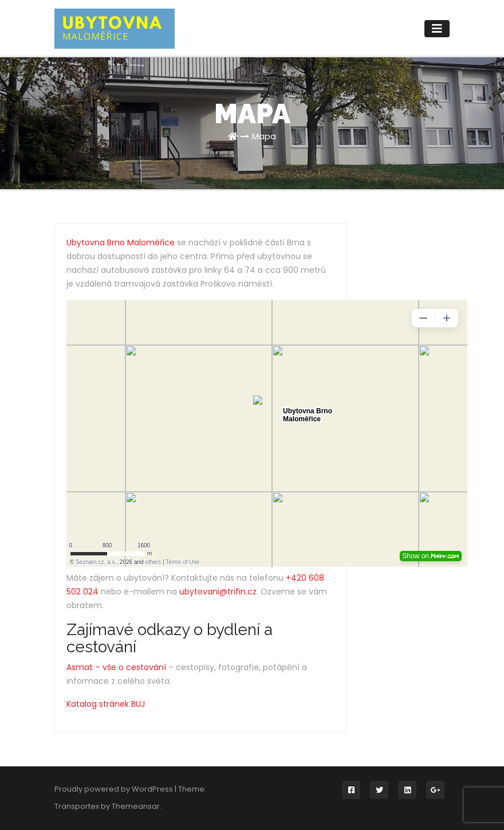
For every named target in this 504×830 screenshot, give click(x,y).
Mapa (264, 136)
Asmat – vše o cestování (116, 667)
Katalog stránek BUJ (106, 704)
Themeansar (136, 806)
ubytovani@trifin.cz (218, 592)
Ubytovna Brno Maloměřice (121, 242)
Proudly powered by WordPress (115, 789)
